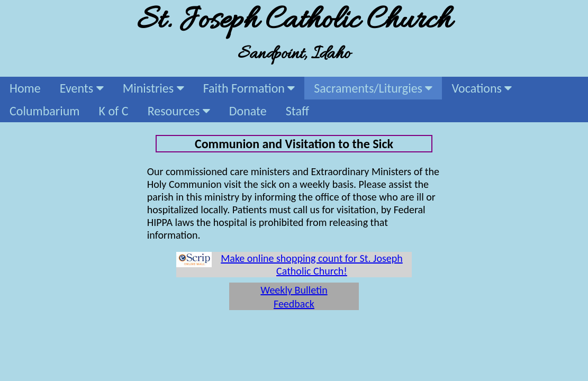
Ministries (153, 88)
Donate (248, 111)
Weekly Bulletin (294, 290)
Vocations (482, 88)
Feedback (294, 304)
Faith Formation (249, 88)
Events (82, 88)
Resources (179, 111)
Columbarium (45, 111)
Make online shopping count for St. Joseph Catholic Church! (312, 265)
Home (25, 88)
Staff (297, 111)
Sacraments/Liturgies (373, 88)
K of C (114, 111)
